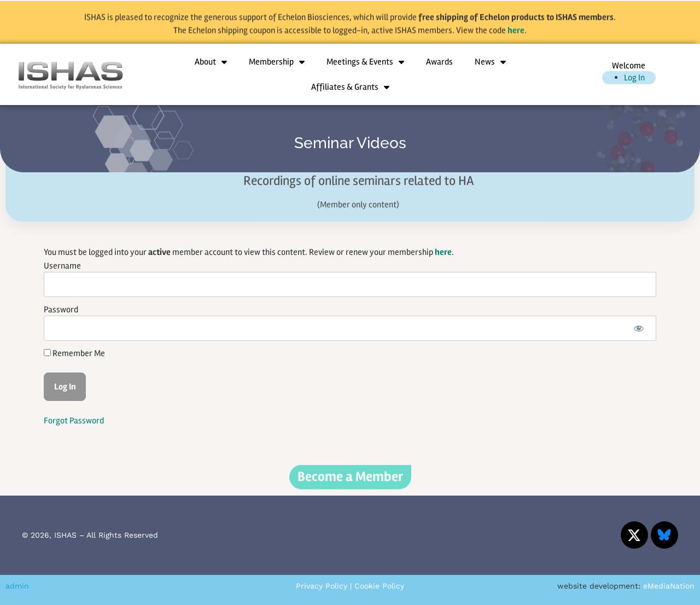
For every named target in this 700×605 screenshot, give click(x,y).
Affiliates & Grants (350, 87)
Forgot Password (74, 421)
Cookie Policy (379, 586)
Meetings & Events (365, 62)
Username (62, 266)
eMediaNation (669, 586)
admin (17, 586)
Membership (277, 62)
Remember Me (74, 353)
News (490, 62)
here (516, 34)
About (211, 62)
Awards (439, 62)
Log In (634, 78)
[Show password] (638, 328)
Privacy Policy (322, 586)
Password (61, 310)
